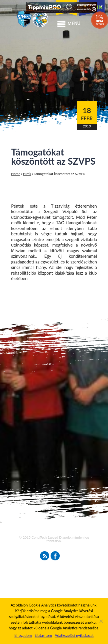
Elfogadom (23, 635)
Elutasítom (43, 635)
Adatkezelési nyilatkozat (74, 635)
